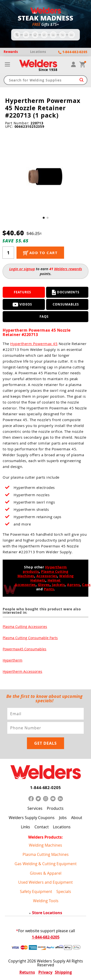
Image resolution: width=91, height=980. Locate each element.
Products (55, 808)
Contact (42, 827)
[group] (46, 176)
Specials (64, 891)
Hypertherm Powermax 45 (34, 344)
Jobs (63, 818)
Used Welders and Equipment (45, 882)
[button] (44, 218)
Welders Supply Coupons (32, 818)
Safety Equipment (36, 891)
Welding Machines (45, 845)
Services (35, 808)
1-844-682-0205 (45, 788)
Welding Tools (46, 901)
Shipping (63, 972)
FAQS (44, 317)
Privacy (45, 972)
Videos (22, 304)
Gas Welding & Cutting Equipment (46, 864)
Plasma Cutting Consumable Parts (30, 638)
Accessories (47, 576)
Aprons (73, 585)
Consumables (66, 304)
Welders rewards (68, 269)
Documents (66, 292)
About (77, 818)
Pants (49, 589)
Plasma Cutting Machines (46, 854)
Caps (86, 585)
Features (22, 292)
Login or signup (22, 269)
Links (25, 827)
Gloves (44, 585)
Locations (62, 827)
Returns (27, 972)
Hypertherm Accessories (22, 671)
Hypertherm (12, 660)
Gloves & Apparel (46, 873)
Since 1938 (48, 70)
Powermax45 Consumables (25, 649)
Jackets (58, 585)
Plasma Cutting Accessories (25, 627)
